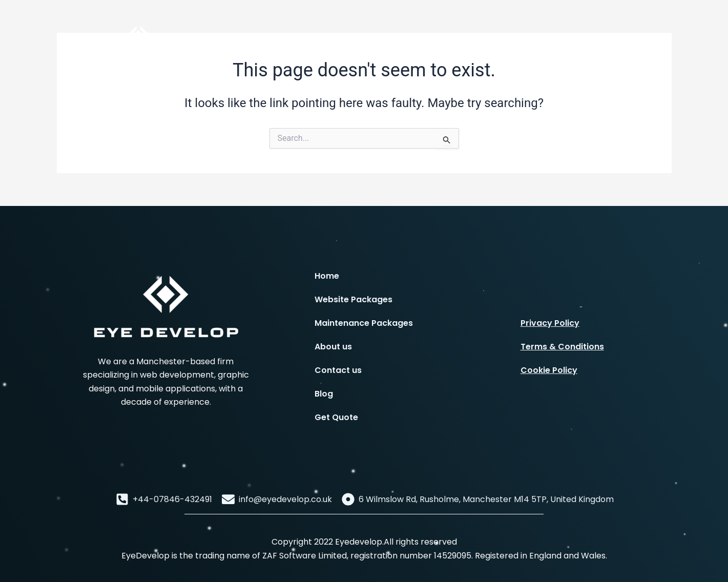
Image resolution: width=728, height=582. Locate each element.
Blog (324, 394)
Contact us (338, 370)
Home (327, 276)
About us (333, 347)
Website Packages (353, 299)
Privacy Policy (550, 323)
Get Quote (336, 417)
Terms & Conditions (562, 347)
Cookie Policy (549, 370)
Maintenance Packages (364, 323)
